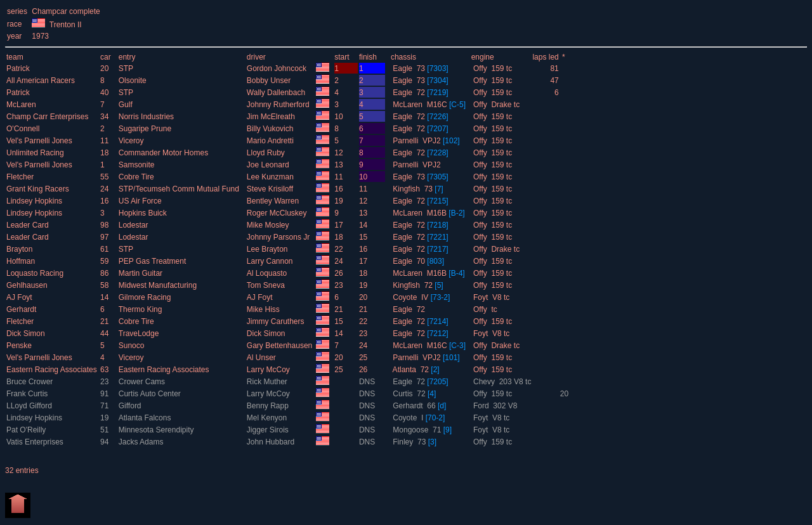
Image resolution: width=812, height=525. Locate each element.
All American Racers (42, 81)
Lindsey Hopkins (35, 201)
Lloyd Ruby (267, 153)
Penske (20, 346)
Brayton (21, 249)
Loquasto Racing (36, 273)
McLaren (22, 105)
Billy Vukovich (271, 129)
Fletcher (21, 177)
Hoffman (22, 261)
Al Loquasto (268, 273)
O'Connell (24, 129)
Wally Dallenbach (277, 93)
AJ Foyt (20, 297)
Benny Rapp (269, 406)
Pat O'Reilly (27, 430)
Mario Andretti (271, 141)
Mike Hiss (264, 309)
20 (564, 394)
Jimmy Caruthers (277, 321)
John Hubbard (272, 442)
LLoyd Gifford (30, 406)
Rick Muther (268, 382)
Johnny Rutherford (279, 105)
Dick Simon (27, 334)
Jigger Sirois (269, 430)
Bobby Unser (270, 81)
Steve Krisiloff (271, 189)
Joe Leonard (269, 165)
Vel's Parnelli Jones (40, 141)
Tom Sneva (267, 285)
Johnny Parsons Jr (279, 237)
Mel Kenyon (268, 418)
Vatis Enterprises (36, 442)
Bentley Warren (274, 201)
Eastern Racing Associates (53, 370)
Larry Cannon (271, 261)
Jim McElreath (272, 117)
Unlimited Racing (36, 153)
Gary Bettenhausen (281, 346)
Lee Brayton (268, 249)
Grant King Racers (39, 189)
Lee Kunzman (271, 177)
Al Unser (262, 358)
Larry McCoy (269, 370)
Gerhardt (23, 309)
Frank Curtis (28, 394)
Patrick (19, 68)
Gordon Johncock (278, 68)
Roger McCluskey (278, 213)
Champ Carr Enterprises (49, 117)
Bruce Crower (31, 382)
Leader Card (29, 225)
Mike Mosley (269, 225)
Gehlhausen (28, 285)
